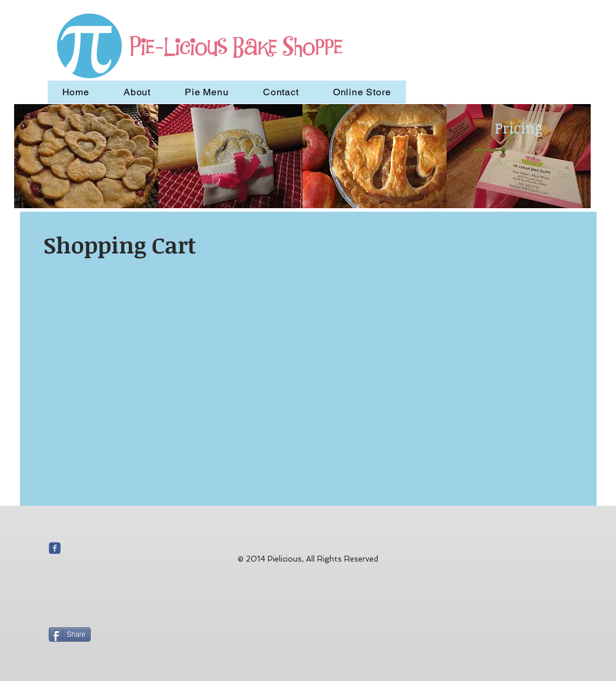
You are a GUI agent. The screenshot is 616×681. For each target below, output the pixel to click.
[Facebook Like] (122, 572)
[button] (86, 156)
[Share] (70, 635)
